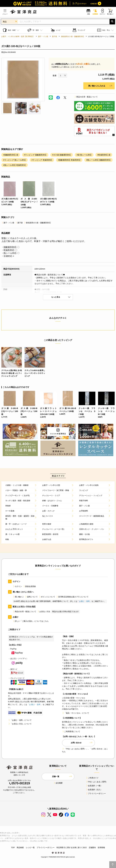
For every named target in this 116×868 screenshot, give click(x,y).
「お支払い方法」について (20, 724)
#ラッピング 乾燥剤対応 (42, 160)
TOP (13, 848)
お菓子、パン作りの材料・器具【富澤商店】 (18, 36)
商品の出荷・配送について (86, 97)
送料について (31, 597)
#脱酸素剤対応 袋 (11, 155)
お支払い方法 (44, 612)
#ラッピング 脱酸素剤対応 (35, 155)
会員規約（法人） (94, 790)
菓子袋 (54, 36)
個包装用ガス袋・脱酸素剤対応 (73, 36)
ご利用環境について (71, 731)
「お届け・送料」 (84, 601)
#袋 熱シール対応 (84, 155)
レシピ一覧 (30, 848)
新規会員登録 (29, 586)
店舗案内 (92, 848)
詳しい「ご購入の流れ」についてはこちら (31, 621)
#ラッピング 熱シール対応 (15, 160)
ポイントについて (47, 597)
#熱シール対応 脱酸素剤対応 (98, 160)
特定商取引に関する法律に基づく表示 (72, 848)
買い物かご (18, 597)
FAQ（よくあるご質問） (97, 782)
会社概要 (58, 783)
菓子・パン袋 (43, 36)
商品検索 (20, 848)
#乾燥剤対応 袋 (104, 155)
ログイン (17, 586)
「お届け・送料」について (20, 720)
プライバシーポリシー (96, 793)
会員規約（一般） (94, 786)
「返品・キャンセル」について (76, 713)
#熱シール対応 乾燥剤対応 (15, 165)
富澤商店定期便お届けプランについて (72, 597)
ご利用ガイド (92, 778)
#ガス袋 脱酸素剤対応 (62, 155)
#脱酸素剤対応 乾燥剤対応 (69, 160)
